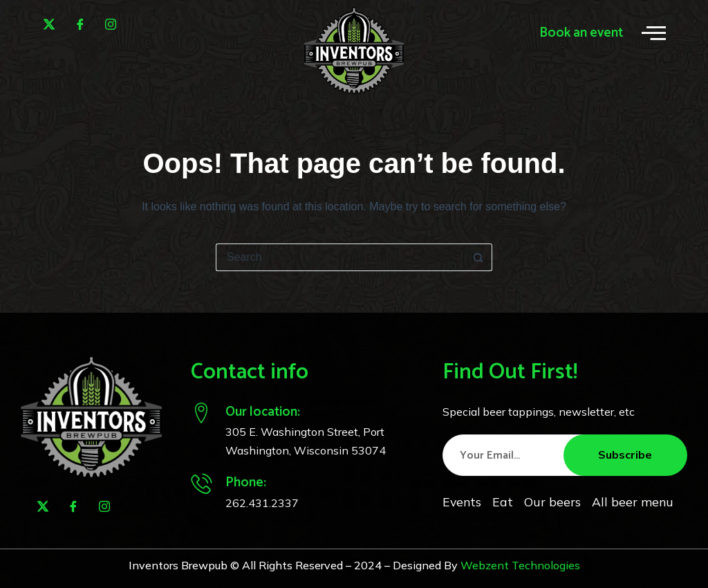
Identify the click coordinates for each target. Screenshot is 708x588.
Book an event (581, 33)
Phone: (246, 483)
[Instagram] (111, 24)
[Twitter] (49, 24)
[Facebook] (80, 24)
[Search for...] (340, 257)
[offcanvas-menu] (654, 33)
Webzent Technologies (520, 565)
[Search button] (478, 257)
